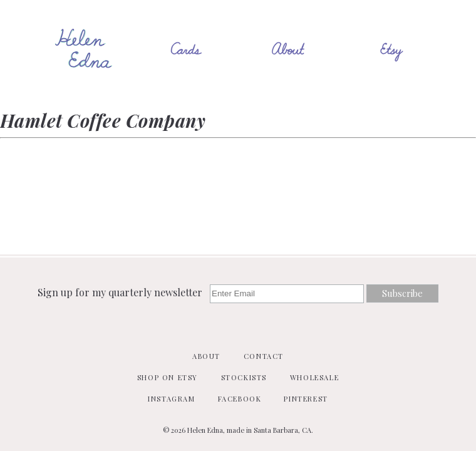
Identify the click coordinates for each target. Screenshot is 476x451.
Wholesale (314, 377)
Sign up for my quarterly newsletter (121, 292)
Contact (264, 356)
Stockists (244, 377)
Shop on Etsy (168, 377)
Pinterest (306, 399)
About (206, 356)
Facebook (240, 399)
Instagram (171, 399)
